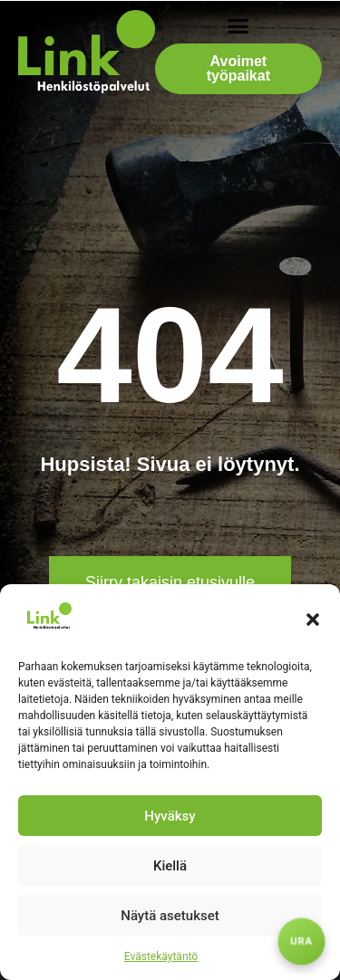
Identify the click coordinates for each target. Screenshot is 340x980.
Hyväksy (170, 816)
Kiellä (170, 866)
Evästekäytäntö (161, 956)
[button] (313, 620)
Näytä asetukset (170, 916)
